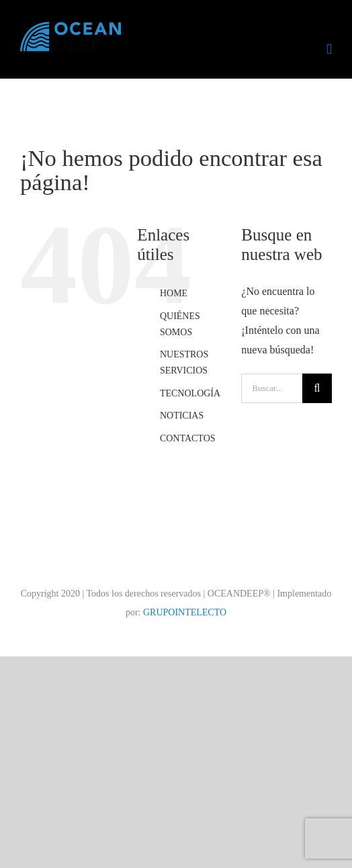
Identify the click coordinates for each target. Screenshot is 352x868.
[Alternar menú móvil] (329, 49)
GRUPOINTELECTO (185, 612)
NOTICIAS (182, 416)
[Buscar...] (272, 388)
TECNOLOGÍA (190, 393)
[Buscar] (317, 388)
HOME (174, 293)
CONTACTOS (188, 438)
